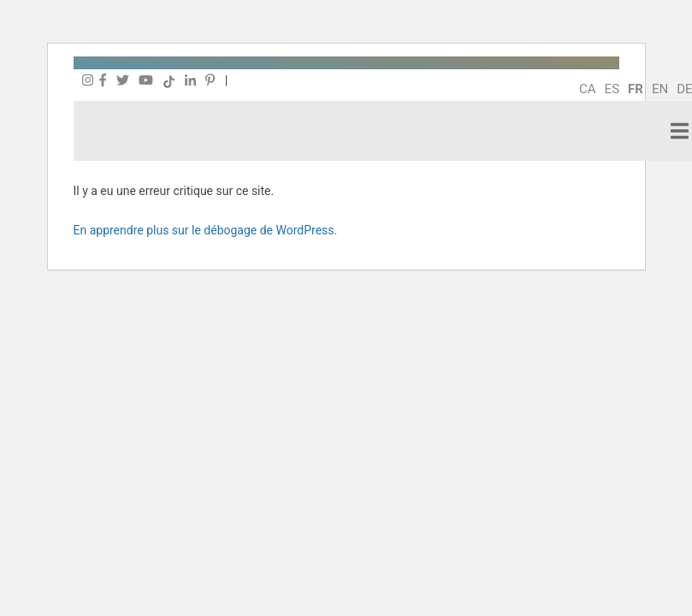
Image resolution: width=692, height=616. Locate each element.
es (612, 89)
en (660, 89)
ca (588, 89)
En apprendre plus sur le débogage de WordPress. (206, 230)
